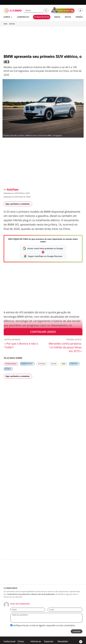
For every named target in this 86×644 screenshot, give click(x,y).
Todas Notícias (11, 364)
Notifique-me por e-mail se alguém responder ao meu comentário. (43, 625)
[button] (46, 11)
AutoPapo (13, 189)
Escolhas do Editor (27, 364)
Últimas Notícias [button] (42, 17)
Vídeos (8, 369)
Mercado (54, 364)
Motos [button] (68, 17)
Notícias (12, 24)
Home (5, 24)
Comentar (76, 631)
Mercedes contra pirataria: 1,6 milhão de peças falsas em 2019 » (65, 347)
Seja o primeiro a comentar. (18, 204)
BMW (64, 364)
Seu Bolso (74, 364)
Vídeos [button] (57, 17)
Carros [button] (8, 17)
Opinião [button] (79, 17)
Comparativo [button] (23, 17)
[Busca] (34, 10)
